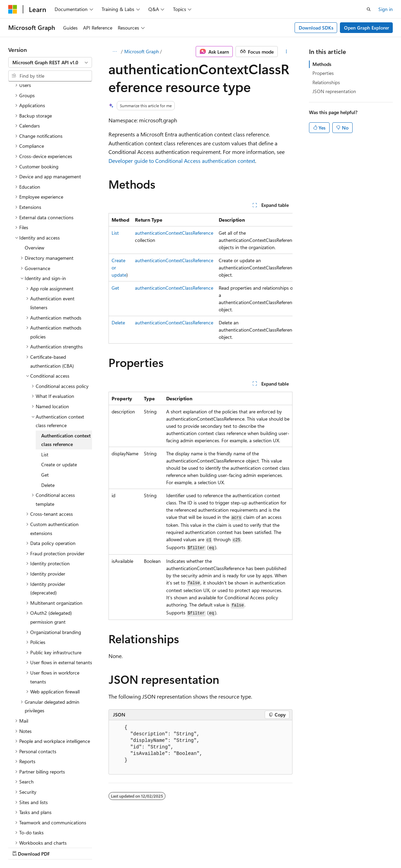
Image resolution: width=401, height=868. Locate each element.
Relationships (326, 82)
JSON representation (334, 91)
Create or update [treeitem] (59, 405)
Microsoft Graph (142, 51)
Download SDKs (316, 28)
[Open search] (369, 9)
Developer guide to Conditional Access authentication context (182, 161)
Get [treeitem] (45, 415)
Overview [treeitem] (35, 188)
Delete (118, 322)
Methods (322, 64)
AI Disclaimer (22, 847)
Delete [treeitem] (48, 425)
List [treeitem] (45, 395)
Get (115, 288)
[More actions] (287, 52)
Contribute (123, 847)
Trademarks (218, 847)
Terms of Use (184, 847)
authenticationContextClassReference (174, 233)
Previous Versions (62, 847)
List (115, 233)
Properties (323, 73)
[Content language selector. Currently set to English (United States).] (40, 831)
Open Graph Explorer (366, 28)
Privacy (150, 847)
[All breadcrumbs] (114, 52)
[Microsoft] (13, 9)
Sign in (386, 9)
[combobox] (50, 63)
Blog (94, 847)
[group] (200, 278)
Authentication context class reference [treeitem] (66, 380)
